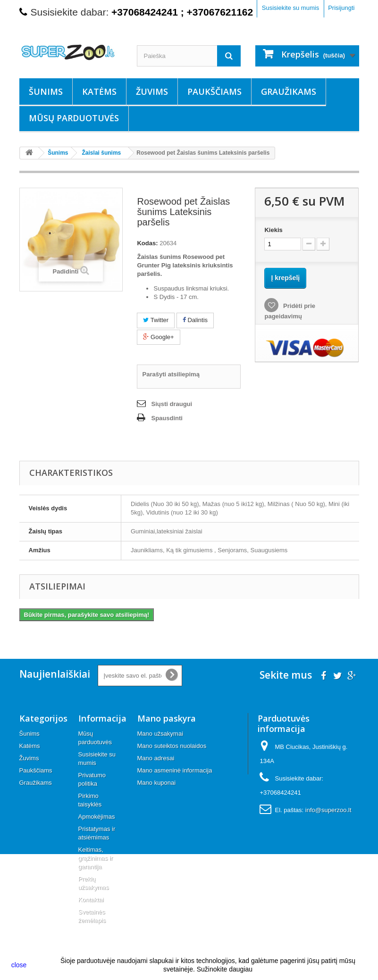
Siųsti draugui (172, 404)
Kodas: (147, 243)
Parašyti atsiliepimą (171, 374)
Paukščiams (214, 91)
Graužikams (289, 91)
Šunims (46, 91)
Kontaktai (91, 900)
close (19, 965)
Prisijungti (341, 8)
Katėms (99, 91)
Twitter (156, 320)
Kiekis (273, 230)
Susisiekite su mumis (290, 8)
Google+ (158, 337)
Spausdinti (167, 418)
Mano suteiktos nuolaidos (172, 746)
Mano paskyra (167, 718)
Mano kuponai (157, 783)
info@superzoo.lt (328, 810)
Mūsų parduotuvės (74, 118)
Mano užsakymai (160, 734)
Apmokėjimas (97, 817)
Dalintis (195, 320)
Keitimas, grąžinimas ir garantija (96, 858)
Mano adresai (156, 758)
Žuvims (152, 91)
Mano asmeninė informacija (175, 770)
